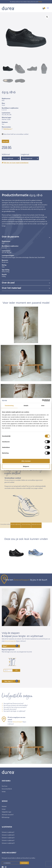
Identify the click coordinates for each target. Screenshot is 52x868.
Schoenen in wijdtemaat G (8, 835)
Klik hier (40, 2)
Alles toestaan (26, 461)
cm (11, 670)
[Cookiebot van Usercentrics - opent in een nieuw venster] (42, 400)
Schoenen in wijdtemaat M (8, 843)
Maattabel (4, 806)
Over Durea (5, 786)
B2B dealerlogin (6, 817)
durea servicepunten (10, 641)
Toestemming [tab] (9, 405)
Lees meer (5, 141)
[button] (47, 17)
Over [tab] (43, 405)
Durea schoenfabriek (7, 789)
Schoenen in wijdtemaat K (8, 840)
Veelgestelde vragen (7, 812)
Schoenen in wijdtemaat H (8, 838)
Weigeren (26, 466)
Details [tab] (26, 405)
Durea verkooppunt (22, 580)
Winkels (4, 792)
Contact (4, 809)
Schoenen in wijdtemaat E (8, 832)
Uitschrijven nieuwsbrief (8, 815)
